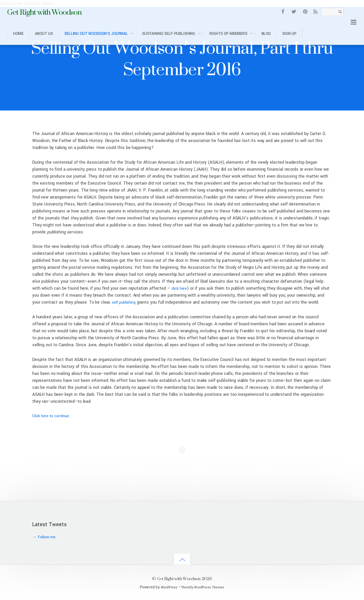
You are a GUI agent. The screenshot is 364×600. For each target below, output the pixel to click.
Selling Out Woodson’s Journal (96, 34)
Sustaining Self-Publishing (169, 34)
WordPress (167, 587)
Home (18, 34)
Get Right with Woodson (179, 578)
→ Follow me (45, 537)
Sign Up (289, 34)
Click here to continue (53, 416)
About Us (44, 34)
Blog (266, 34)
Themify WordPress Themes (203, 587)
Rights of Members (228, 34)
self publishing (134, 302)
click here (180, 288)
